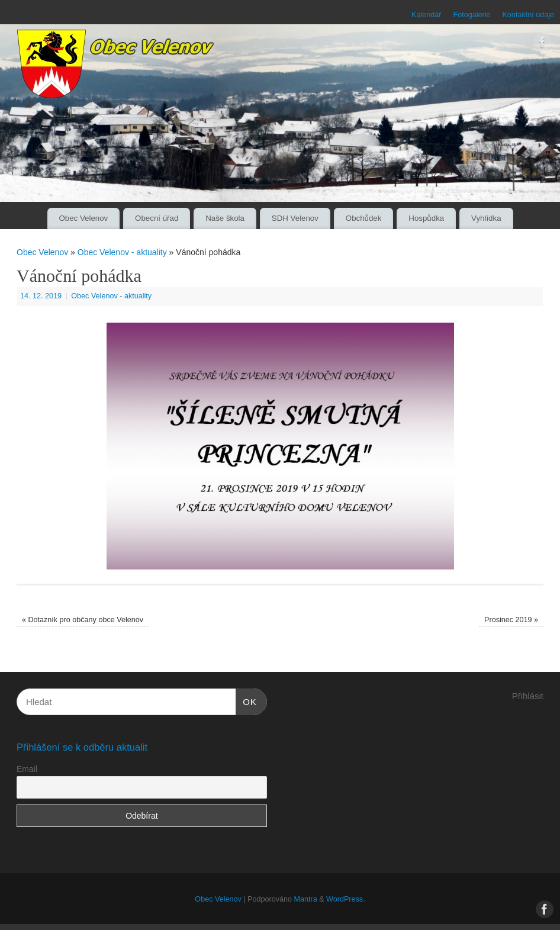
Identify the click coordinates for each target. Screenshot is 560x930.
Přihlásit (528, 696)
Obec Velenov (83, 218)
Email (27, 769)
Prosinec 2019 (511, 620)
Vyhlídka (486, 218)
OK (246, 700)
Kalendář (426, 15)
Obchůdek (364, 218)
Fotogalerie (472, 15)
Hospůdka (426, 218)
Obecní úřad (157, 218)
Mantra (305, 899)
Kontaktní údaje (528, 15)
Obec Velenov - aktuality (122, 252)
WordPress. (346, 899)
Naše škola (225, 218)
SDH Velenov (295, 218)
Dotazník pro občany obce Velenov (83, 620)
